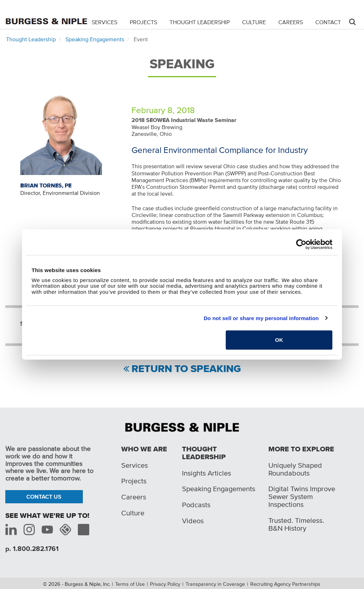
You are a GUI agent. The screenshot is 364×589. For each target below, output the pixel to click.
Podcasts (196, 505)
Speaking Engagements (95, 39)
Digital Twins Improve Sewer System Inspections (302, 497)
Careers (291, 22)
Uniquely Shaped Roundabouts (295, 469)
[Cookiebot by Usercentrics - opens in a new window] (301, 244)
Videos (193, 521)
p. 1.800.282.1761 (32, 549)
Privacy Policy (165, 584)
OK (279, 340)
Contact (328, 22)
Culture (254, 22)
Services (105, 22)
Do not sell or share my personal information (261, 318)
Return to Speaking (186, 369)
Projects (143, 22)
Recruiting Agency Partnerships (285, 584)
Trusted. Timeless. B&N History (296, 524)
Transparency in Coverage (215, 584)
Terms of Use (130, 584)
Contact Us (44, 497)
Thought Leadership (200, 22)
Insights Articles (207, 473)
